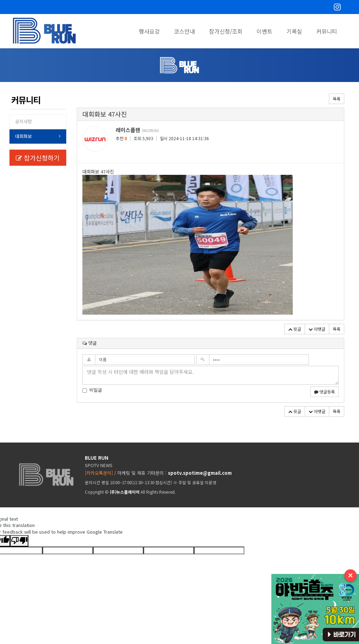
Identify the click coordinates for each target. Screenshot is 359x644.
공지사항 (23, 121)
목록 (337, 99)
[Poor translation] (19, 541)
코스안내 (184, 31)
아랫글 (317, 329)
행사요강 (149, 31)
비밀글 (92, 390)
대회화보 (23, 136)
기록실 (294, 31)
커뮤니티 (327, 31)
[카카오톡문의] (99, 473)
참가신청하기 (38, 158)
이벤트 (265, 31)
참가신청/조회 (226, 31)
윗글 (295, 329)
